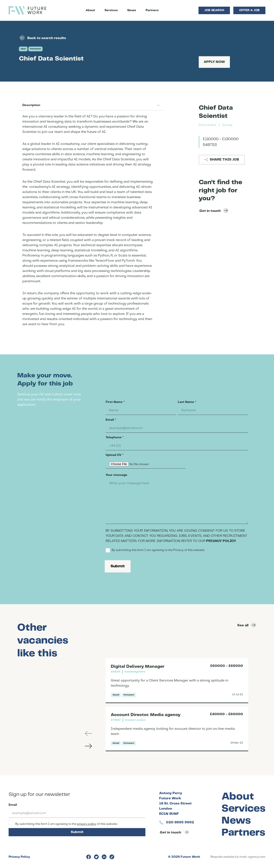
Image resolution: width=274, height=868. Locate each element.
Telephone (115, 437)
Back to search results (43, 38)
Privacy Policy (19, 857)
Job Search (214, 10)
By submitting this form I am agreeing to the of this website (63, 823)
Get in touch (214, 211)
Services (111, 10)
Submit (118, 566)
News (132, 10)
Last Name (187, 402)
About (90, 10)
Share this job (222, 160)
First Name (115, 402)
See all (247, 625)
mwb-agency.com (252, 857)
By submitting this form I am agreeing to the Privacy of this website (155, 550)
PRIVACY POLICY (221, 541)
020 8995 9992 (177, 822)
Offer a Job (249, 10)
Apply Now (214, 62)
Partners (152, 10)
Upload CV (115, 455)
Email (111, 420)
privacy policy (87, 824)
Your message (116, 475)
